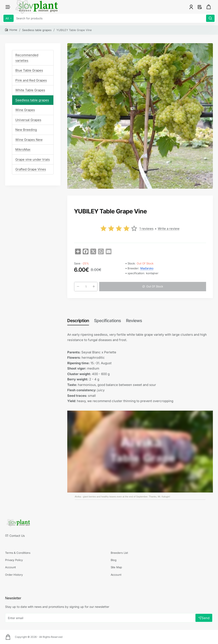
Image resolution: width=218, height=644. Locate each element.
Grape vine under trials (33, 159)
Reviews (134, 321)
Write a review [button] (169, 229)
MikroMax (23, 149)
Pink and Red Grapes (31, 80)
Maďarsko (147, 268)
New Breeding (26, 130)
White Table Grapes (30, 90)
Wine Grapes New (29, 140)
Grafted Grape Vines (31, 169)
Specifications (108, 321)
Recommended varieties (27, 58)
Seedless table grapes (37, 30)
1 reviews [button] (146, 229)
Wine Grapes (25, 110)
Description (78, 321)
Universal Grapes (28, 120)
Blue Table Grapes (29, 70)
